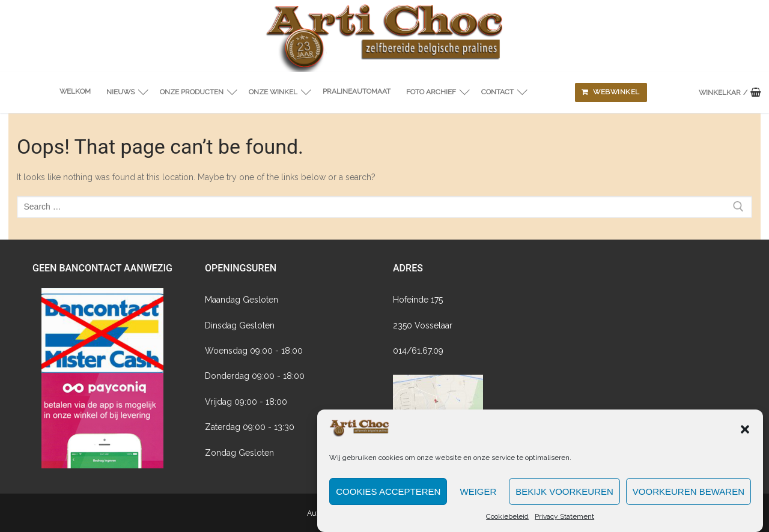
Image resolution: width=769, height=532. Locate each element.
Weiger (478, 502)
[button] (745, 440)
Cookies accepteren (388, 502)
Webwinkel (611, 92)
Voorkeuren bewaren (688, 502)
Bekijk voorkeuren (564, 502)
